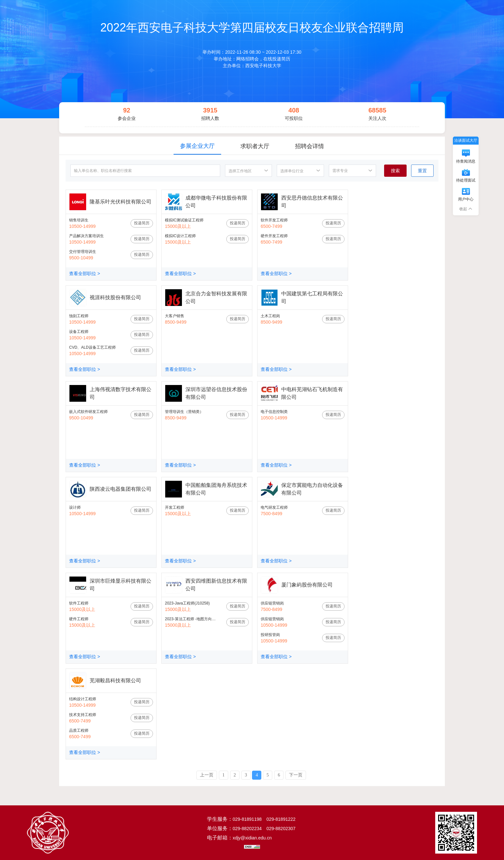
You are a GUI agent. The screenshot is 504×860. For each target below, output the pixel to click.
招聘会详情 (310, 146)
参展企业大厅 (197, 146)
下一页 (296, 775)
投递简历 (142, 223)
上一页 (207, 775)
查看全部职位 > (85, 273)
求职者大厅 (255, 146)
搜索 (395, 171)
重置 (422, 171)
